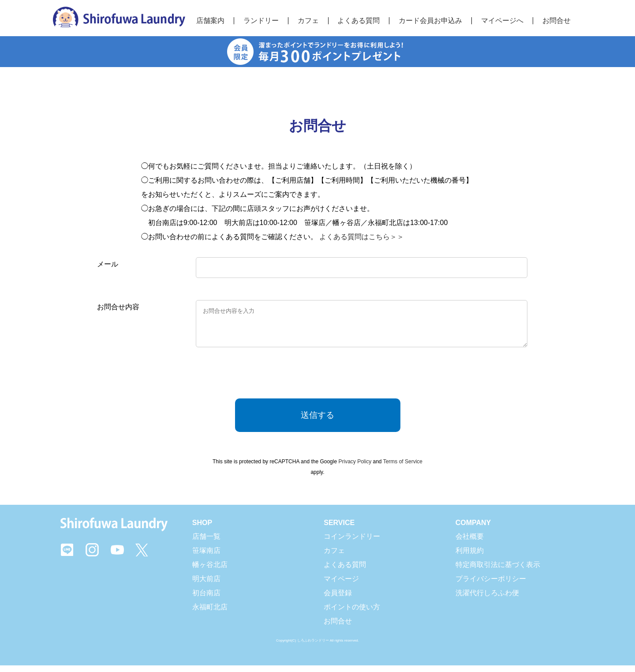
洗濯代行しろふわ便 (487, 599)
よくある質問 (345, 571)
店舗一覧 (206, 543)
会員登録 (338, 599)
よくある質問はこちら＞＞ (362, 237)
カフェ (334, 557)
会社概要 (470, 543)
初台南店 (206, 599)
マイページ (341, 585)
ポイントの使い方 (352, 614)
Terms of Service (403, 468)
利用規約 (470, 557)
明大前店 (206, 585)
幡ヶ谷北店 (210, 571)
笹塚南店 (206, 557)
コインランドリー (352, 543)
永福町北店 (210, 614)
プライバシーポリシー (491, 585)
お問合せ (557, 21)
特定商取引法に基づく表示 (498, 571)
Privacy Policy (355, 468)
